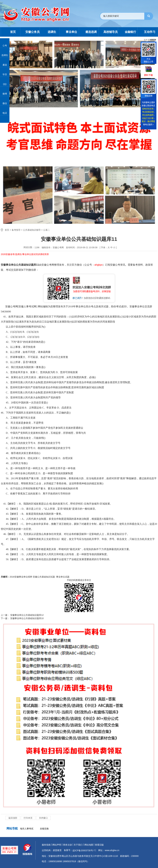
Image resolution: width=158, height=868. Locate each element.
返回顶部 (13, 818)
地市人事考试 (27, 829)
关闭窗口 (43, 818)
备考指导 (16, 230)
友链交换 (44, 829)
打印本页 (28, 818)
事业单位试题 (63, 577)
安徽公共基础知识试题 (44, 577)
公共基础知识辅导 (32, 230)
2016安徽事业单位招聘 (21, 577)
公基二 (47, 230)
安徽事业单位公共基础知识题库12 (27, 615)
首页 (7, 230)
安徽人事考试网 (27, 306)
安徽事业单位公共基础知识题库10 (27, 618)
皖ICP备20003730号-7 (84, 850)
